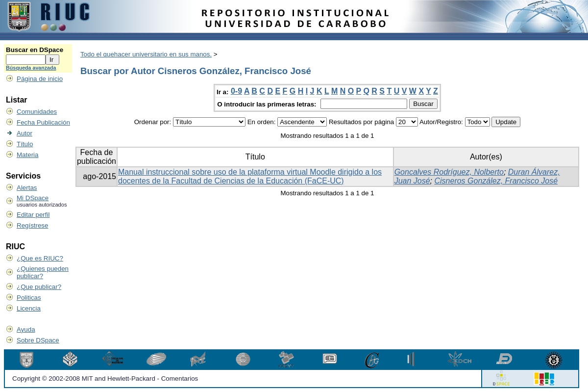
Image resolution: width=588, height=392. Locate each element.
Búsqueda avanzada (31, 68)
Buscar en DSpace (35, 50)
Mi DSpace (33, 198)
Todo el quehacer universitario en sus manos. (146, 54)
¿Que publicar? (39, 287)
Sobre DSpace (38, 340)
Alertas (27, 188)
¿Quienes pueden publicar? (43, 272)
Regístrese (32, 225)
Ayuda (26, 329)
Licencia (29, 308)
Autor (24, 133)
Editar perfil (33, 215)
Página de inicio (40, 79)
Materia (27, 155)
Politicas (29, 298)
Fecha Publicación (43, 122)
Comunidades (37, 112)
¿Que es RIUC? (40, 258)
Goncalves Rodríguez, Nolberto (449, 172)
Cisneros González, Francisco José (496, 181)
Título (25, 144)
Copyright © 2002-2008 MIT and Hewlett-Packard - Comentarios (105, 379)
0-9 (236, 91)
